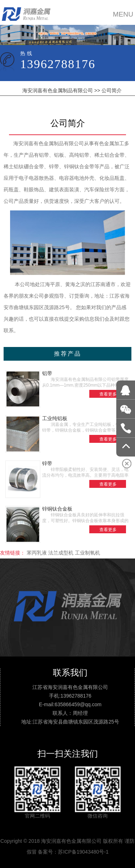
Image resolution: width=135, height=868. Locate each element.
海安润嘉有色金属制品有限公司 (58, 90)
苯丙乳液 (37, 553)
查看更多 (108, 394)
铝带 (47, 373)
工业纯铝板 (55, 418)
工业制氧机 (87, 553)
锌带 (47, 463)
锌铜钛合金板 (57, 509)
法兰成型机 (61, 553)
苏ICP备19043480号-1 (83, 852)
